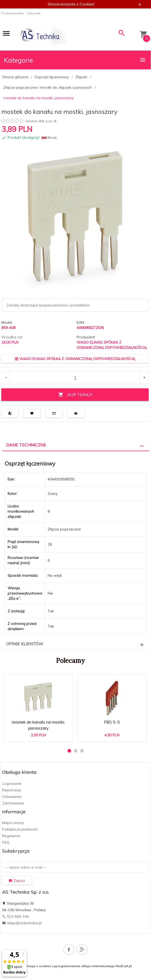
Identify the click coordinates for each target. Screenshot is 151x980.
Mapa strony (13, 823)
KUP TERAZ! (75, 395)
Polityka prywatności (20, 829)
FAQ (6, 842)
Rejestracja (12, 790)
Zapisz (17, 881)
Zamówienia (13, 803)
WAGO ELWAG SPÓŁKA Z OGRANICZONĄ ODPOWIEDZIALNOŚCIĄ (75, 359)
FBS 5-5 (112, 722)
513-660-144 (15, 916)
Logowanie (12, 783)
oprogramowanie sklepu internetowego (84, 966)
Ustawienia (12, 797)
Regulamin (11, 836)
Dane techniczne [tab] (26, 445)
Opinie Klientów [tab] (25, 644)
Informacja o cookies (35, 966)
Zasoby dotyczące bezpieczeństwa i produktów (48, 305)
